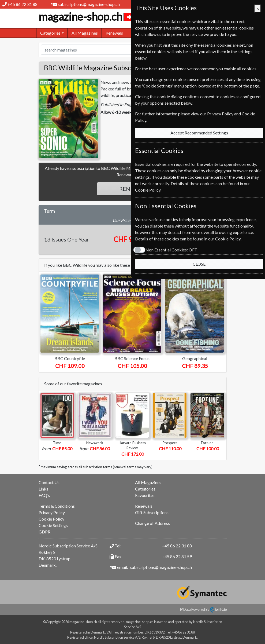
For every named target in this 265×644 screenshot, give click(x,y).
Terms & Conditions (57, 506)
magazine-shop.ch (86, 17)
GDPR (44, 532)
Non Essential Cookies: (171, 250)
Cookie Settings (53, 525)
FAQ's (44, 495)
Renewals (114, 33)
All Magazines (85, 33)
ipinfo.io (218, 609)
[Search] (127, 50)
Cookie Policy (51, 519)
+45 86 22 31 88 (23, 4)
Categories (145, 489)
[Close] (258, 9)
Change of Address (152, 523)
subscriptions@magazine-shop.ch (89, 4)
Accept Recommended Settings (199, 133)
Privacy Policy (52, 512)
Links (43, 489)
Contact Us (49, 482)
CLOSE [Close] (199, 264)
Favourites (145, 495)
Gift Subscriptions (152, 512)
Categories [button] (50, 33)
